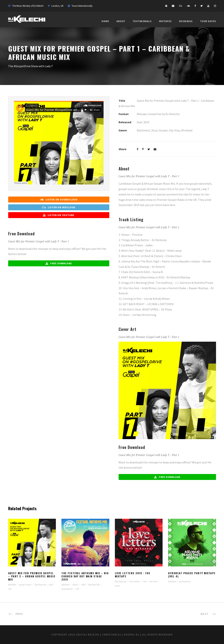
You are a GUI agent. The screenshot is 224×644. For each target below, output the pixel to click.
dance (75, 585)
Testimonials (142, 21)
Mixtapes (165, 21)
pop (51, 585)
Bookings (186, 21)
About (121, 21)
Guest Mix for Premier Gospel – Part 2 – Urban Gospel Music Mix (32, 576)
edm (83, 585)
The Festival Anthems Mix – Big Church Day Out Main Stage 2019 (85, 576)
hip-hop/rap (40, 585)
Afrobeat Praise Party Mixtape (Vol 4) (192, 575)
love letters (135, 581)
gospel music (25, 585)
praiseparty (67, 589)
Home (105, 21)
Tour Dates (208, 21)
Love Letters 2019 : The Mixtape (133, 575)
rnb (10, 589)
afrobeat (12, 585)
